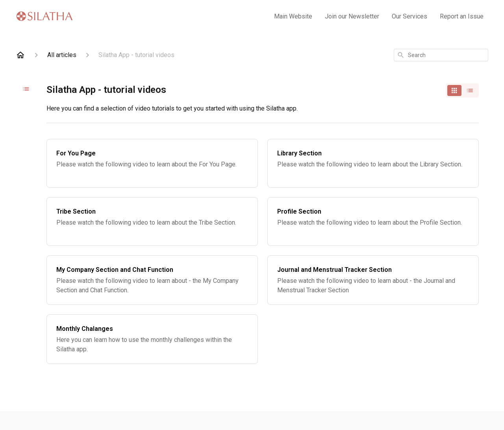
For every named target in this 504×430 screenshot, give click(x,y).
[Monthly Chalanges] (152, 339)
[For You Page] (152, 163)
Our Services (409, 16)
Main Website (293, 16)
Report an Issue (462, 16)
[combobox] (441, 55)
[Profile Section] (373, 221)
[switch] (462, 90)
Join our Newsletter (352, 16)
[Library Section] (373, 163)
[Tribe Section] (152, 221)
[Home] (20, 55)
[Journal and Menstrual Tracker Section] (373, 280)
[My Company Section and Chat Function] (152, 280)
